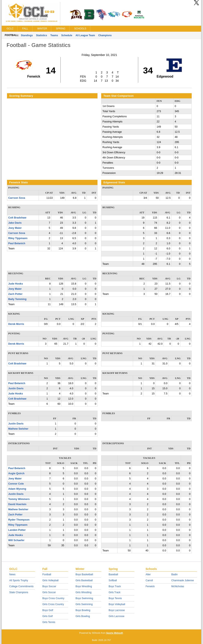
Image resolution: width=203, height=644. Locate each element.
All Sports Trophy (19, 580)
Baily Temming (17, 299)
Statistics (41, 35)
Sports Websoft (114, 633)
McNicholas (178, 586)
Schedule (67, 35)
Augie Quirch (16, 473)
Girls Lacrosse (117, 616)
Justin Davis (16, 388)
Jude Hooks (16, 284)
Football (47, 574)
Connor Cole (16, 484)
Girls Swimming (84, 604)
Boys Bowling (83, 610)
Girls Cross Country (53, 604)
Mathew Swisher (18, 429)
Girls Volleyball (50, 580)
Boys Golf (48, 610)
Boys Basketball (84, 574)
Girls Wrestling (84, 592)
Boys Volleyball (117, 604)
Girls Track (114, 592)
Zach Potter (15, 294)
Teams (54, 35)
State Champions (19, 592)
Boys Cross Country (53, 598)
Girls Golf (48, 616)
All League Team (85, 35)
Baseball (113, 574)
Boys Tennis (115, 598)
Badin (175, 574)
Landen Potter (17, 530)
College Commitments (21, 586)
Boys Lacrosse (117, 610)
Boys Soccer (49, 586)
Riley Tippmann (18, 238)
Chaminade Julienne (183, 580)
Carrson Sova (17, 198)
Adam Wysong (17, 489)
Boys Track (115, 586)
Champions (105, 35)
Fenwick (150, 586)
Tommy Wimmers (19, 499)
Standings (27, 35)
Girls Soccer (49, 592)
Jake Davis (15, 223)
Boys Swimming (84, 598)
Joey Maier (15, 228)
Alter (148, 574)
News (12, 574)
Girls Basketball (84, 580)
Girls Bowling (83, 616)
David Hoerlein (17, 504)
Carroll (149, 580)
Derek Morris (16, 324)
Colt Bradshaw (17, 218)
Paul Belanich (17, 243)
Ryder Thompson (19, 520)
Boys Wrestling (84, 586)
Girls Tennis (49, 622)
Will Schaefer (16, 540)
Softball (113, 580)
